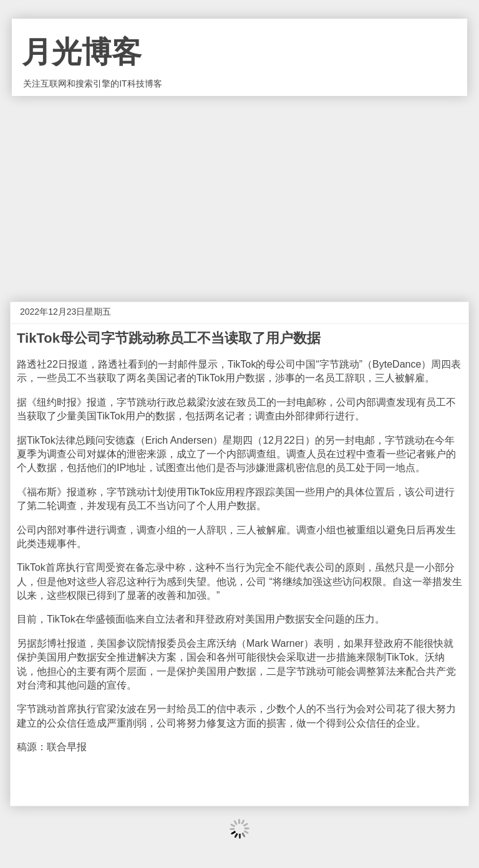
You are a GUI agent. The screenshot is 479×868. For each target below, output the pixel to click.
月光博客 (82, 52)
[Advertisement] (239, 189)
